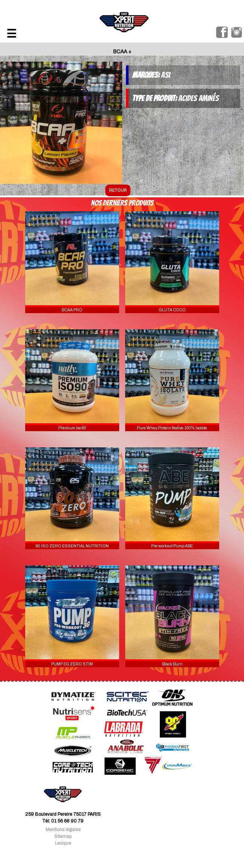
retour (118, 190)
